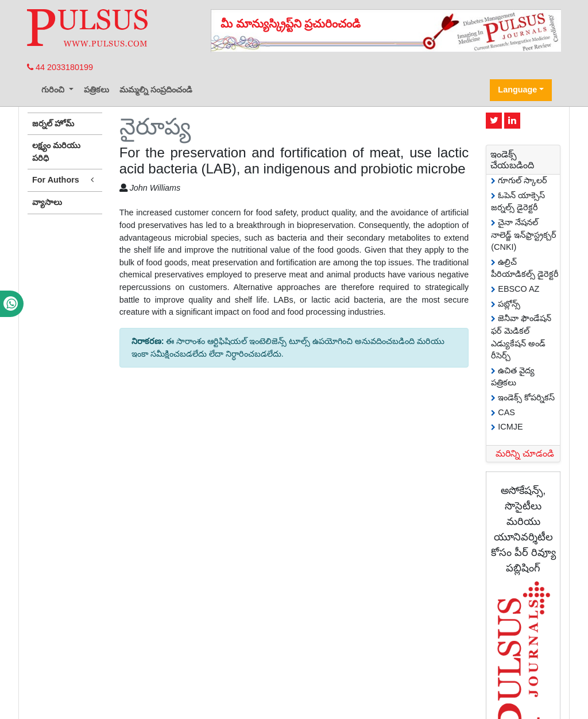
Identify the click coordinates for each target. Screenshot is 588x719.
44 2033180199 (60, 67)
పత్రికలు (96, 90)
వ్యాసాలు (47, 202)
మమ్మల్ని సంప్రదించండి (156, 90)
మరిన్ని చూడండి (525, 453)
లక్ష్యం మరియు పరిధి (56, 152)
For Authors (65, 180)
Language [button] (517, 90)
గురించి (54, 90)
